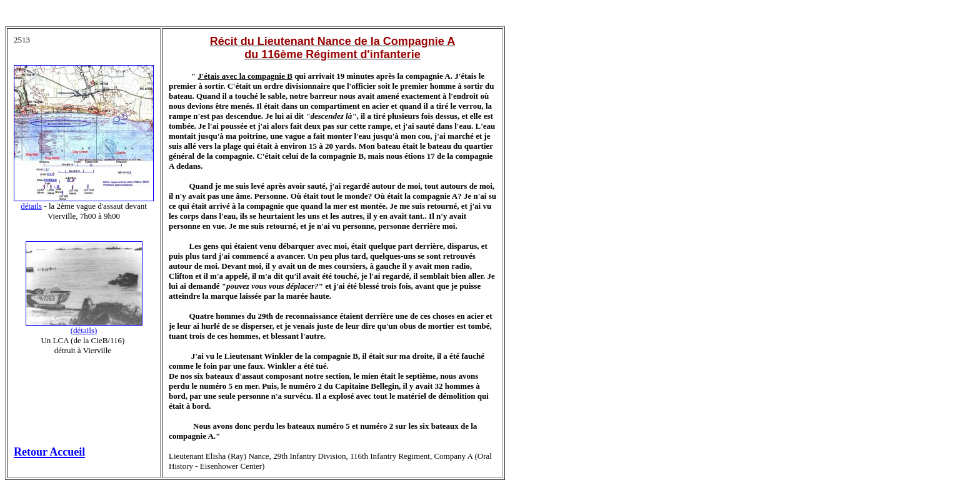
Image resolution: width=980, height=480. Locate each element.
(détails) (84, 330)
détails (31, 206)
